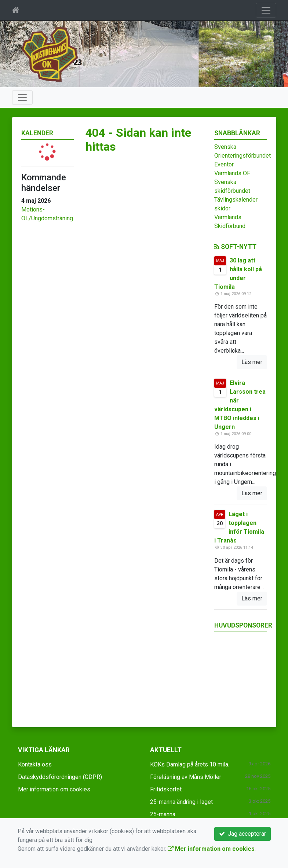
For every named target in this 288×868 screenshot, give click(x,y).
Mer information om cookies (54, 789)
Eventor (224, 164)
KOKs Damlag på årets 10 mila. (190, 764)
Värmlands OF (232, 173)
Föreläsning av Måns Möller (186, 777)
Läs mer (252, 362)
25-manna (163, 814)
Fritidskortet (166, 789)
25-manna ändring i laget (181, 802)
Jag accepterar (243, 834)
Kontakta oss (35, 764)
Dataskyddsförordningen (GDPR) (60, 777)
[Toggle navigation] (266, 10)
